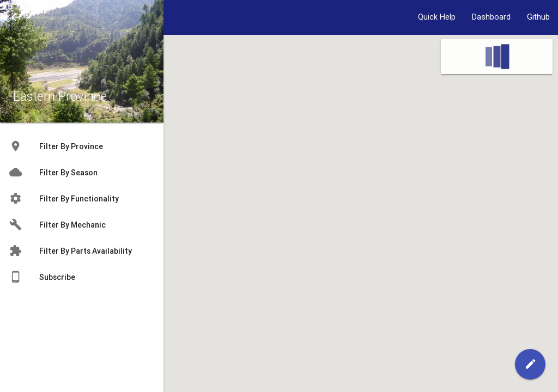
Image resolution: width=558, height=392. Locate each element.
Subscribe (42, 277)
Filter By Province (56, 146)
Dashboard (491, 17)
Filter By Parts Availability (70, 251)
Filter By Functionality (64, 199)
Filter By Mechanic (57, 225)
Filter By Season (53, 173)
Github (538, 17)
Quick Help (437, 17)
